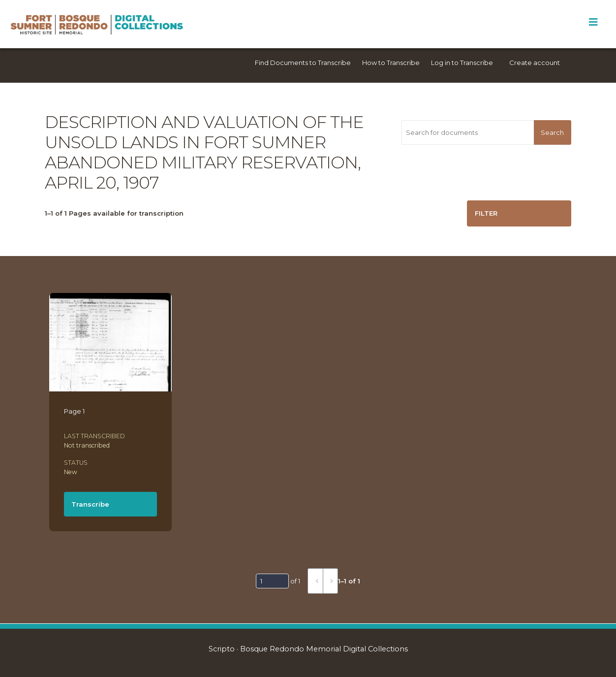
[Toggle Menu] (593, 22)
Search (552, 132)
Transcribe (90, 504)
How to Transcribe (391, 63)
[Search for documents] (467, 132)
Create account (535, 63)
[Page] (272, 581)
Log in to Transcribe (462, 63)
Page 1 (74, 411)
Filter (486, 213)
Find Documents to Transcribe (303, 63)
